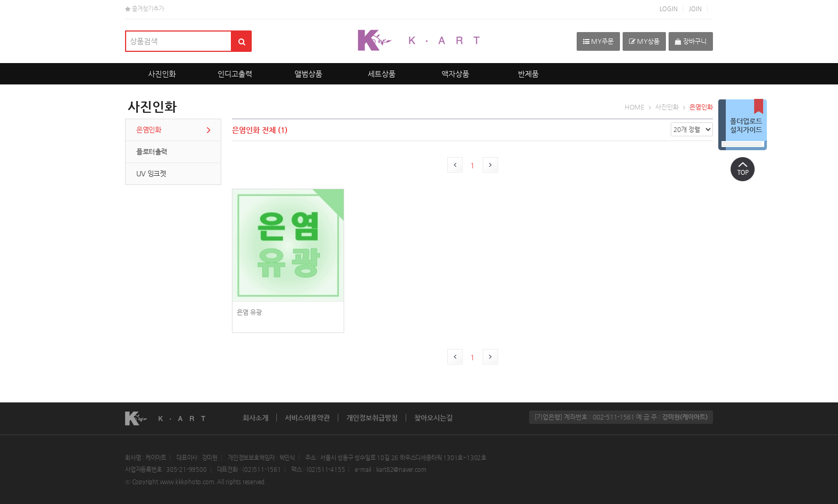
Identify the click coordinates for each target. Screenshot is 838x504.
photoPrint (288, 267)
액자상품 (455, 74)
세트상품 (382, 74)
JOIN (695, 9)
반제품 (528, 74)
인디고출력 (235, 74)
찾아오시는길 (433, 418)
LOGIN (669, 9)
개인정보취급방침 (372, 418)
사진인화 (162, 74)
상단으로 (742, 169)
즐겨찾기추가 (145, 9)
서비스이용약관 (307, 418)
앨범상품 (308, 74)
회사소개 (255, 418)
